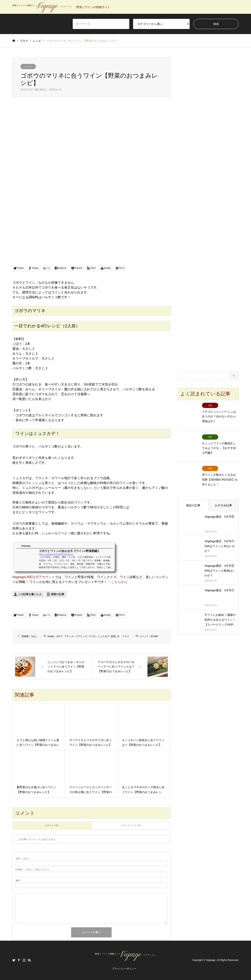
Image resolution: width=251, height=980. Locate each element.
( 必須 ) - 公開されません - (33, 870)
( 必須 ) (22, 859)
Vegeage (211, 960)
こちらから (119, 582)
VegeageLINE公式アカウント (34, 577)
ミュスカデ (103, 636)
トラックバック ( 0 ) (131, 825)
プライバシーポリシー (124, 969)
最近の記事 (193, 494)
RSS (29, 960)
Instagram (24, 960)
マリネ (92, 636)
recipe (51, 636)
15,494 (154, 636)
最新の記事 (58, 594)
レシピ (28, 67)
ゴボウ (59, 636)
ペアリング (81, 636)
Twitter (14, 960)
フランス (69, 636)
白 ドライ (123, 636)
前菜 (113, 636)
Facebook (19, 960)
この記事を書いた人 (30, 594)
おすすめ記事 (223, 494)
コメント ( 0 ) (52, 825)
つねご (34, 636)
